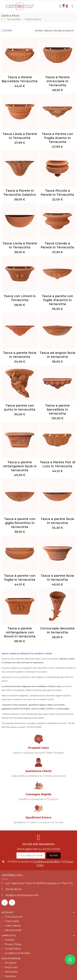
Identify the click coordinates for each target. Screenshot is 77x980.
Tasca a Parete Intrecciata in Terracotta (57, 81)
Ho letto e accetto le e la (40, 863)
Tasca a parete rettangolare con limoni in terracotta (20, 632)
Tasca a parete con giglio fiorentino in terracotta (20, 523)
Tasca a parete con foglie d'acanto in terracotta (57, 300)
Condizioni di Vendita (46, 862)
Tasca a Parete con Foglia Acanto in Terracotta (57, 138)
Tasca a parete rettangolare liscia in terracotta (20, 466)
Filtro (7, 31)
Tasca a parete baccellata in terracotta (57, 409)
